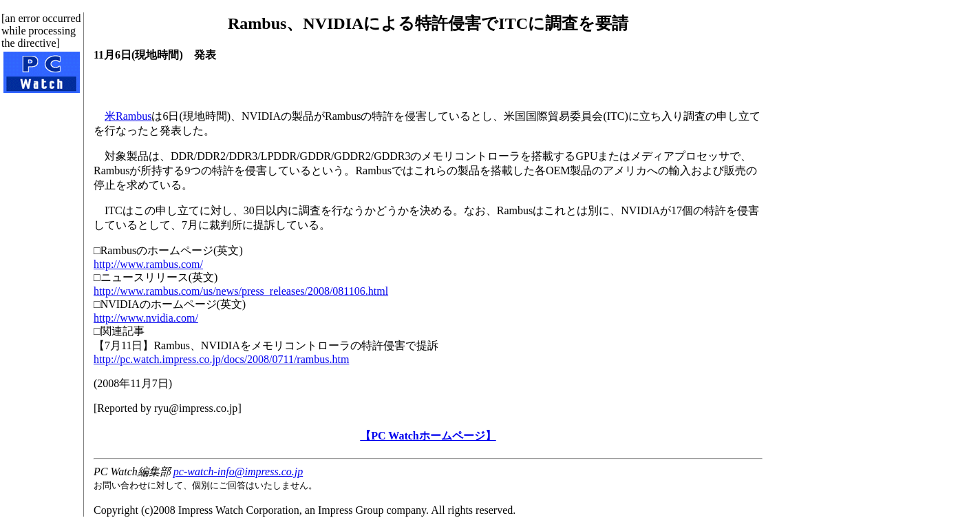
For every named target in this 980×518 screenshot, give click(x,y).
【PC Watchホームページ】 (428, 436)
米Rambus (128, 116)
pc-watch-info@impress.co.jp (238, 472)
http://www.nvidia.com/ (146, 318)
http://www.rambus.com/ (148, 264)
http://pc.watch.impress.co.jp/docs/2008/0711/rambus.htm (221, 359)
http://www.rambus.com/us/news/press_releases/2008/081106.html (241, 291)
